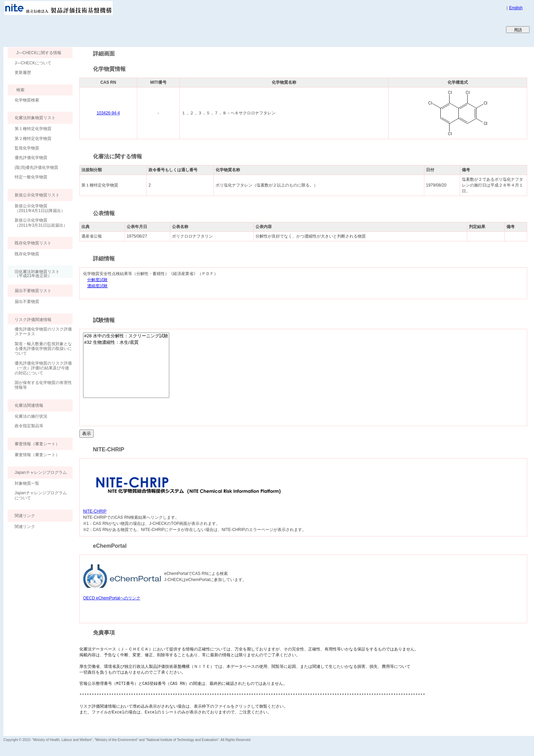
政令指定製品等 (29, 426)
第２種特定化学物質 (33, 139)
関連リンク (25, 527)
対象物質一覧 (27, 483)
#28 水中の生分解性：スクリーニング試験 (126, 336)
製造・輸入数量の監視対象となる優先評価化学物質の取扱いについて (43, 349)
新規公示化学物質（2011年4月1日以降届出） (40, 208)
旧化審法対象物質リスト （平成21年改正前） (34, 274)
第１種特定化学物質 (33, 129)
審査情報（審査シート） (37, 455)
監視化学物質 (27, 148)
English (516, 8)
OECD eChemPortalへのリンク (112, 598)
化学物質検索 (27, 100)
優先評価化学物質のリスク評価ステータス (43, 332)
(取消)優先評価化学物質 (36, 167)
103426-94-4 (108, 113)
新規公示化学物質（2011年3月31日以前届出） (41, 223)
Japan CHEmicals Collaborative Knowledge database (86, 29)
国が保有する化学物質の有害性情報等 (43, 385)
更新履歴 (23, 73)
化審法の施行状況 (31, 416)
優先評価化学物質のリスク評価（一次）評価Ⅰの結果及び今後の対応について (43, 368)
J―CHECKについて (33, 63)
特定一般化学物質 (31, 177)
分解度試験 (97, 280)
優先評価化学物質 (31, 158)
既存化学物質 (27, 254)
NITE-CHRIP (95, 511)
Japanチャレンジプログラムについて (41, 495)
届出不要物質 (27, 302)
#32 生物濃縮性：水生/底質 (126, 343)
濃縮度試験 (97, 286)
